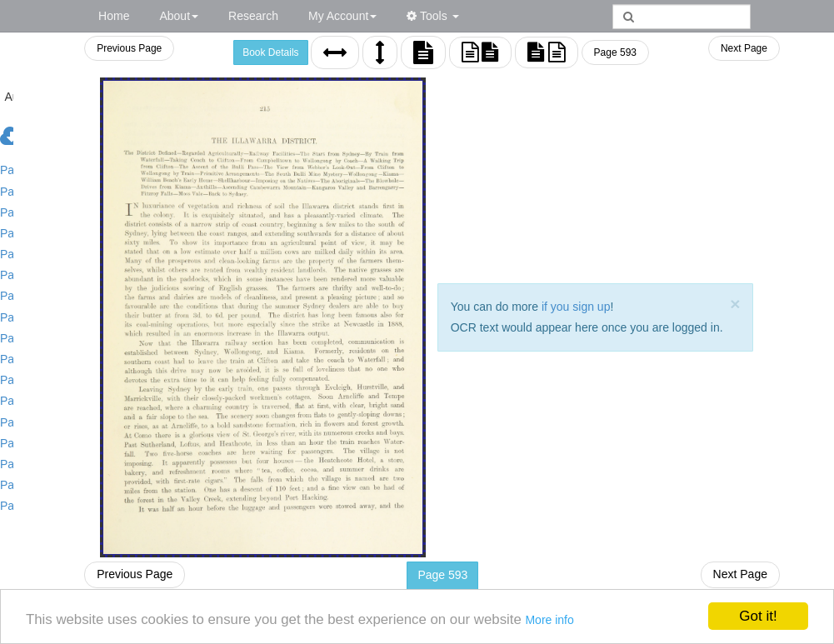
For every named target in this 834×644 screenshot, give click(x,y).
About (179, 16)
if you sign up (572, 307)
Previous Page (121, 48)
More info (556, 620)
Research (253, 16)
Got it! (758, 616)
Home (114, 16)
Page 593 (611, 52)
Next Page (744, 48)
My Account (342, 16)
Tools (432, 16)
